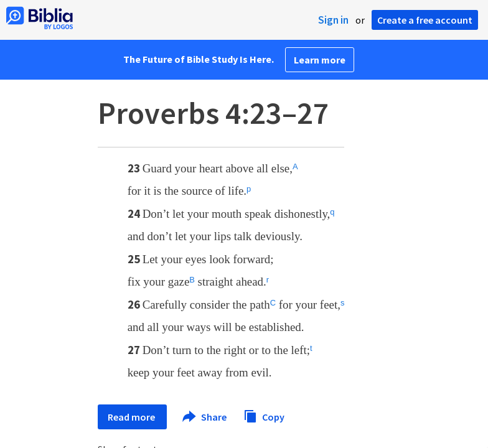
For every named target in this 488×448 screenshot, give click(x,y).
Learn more (320, 60)
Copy (264, 415)
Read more (132, 417)
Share (205, 417)
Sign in (333, 20)
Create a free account (425, 20)
